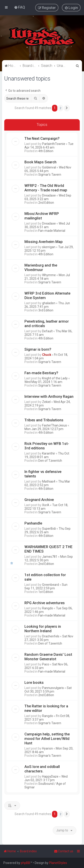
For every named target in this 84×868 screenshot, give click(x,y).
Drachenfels (51, 636)
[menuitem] (20, 7)
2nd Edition (46, 202)
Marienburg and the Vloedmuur (41, 267)
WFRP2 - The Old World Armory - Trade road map (46, 188)
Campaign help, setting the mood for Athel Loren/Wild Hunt (47, 738)
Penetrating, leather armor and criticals (47, 323)
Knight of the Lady (55, 378)
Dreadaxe (49, 195)
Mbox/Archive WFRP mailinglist (42, 216)
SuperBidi (49, 528)
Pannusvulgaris (53, 688)
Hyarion (47, 748)
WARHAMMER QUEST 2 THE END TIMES (48, 549)
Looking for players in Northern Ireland (43, 628)
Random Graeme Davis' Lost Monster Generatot (48, 656)
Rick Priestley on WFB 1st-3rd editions (47, 446)
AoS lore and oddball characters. (42, 769)
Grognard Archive (39, 499)
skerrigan (49, 247)
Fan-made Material (52, 230)
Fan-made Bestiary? (41, 373)
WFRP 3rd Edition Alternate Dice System (47, 295)
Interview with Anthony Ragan (49, 396)
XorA (46, 505)
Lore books (34, 682)
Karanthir (49, 453)
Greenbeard (51, 584)
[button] (67, 108)
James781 (50, 556)
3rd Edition (46, 310)
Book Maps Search (40, 162)
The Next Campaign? (42, 138)
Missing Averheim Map (44, 241)
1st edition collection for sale (45, 577)
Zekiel (46, 402)
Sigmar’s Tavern (50, 174)
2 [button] (61, 108)
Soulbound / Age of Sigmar (45, 785)
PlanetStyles (58, 863)
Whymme (49, 275)
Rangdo (48, 608)
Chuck (47, 354)
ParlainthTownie (54, 144)
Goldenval (49, 167)
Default (47, 331)
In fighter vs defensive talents (43, 474)
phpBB (26, 863)
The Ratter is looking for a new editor (46, 708)
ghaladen (49, 303)
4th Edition (46, 151)
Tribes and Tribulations (44, 420)
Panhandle (33, 523)
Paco (46, 664)
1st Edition (46, 592)
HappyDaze (50, 776)
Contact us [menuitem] (64, 851)
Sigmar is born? (38, 349)
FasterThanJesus (55, 425)
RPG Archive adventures (45, 603)
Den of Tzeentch (50, 460)
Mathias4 (49, 481)
